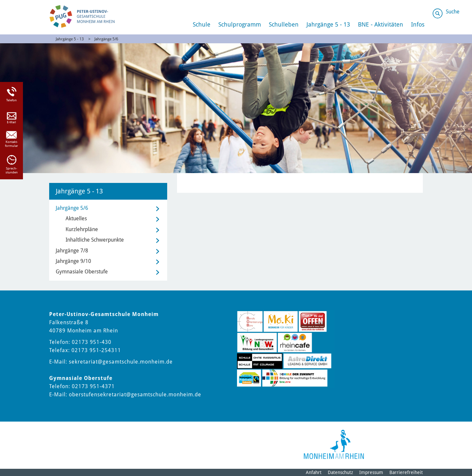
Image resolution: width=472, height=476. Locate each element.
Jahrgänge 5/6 (106, 39)
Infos (418, 24)
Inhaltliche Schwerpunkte (95, 240)
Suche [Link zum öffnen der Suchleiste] (453, 12)
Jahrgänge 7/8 (72, 251)
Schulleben (284, 24)
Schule (202, 24)
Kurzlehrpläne (82, 229)
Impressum (371, 472)
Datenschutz (340, 472)
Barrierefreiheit (406, 472)
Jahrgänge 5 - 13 (328, 24)
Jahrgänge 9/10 (73, 261)
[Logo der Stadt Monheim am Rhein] (334, 444)
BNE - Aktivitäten (381, 24)
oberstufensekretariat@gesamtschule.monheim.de (135, 395)
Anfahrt (314, 472)
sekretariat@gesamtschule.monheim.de (121, 362)
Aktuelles (76, 218)
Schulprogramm (240, 24)
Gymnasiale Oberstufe (82, 272)
